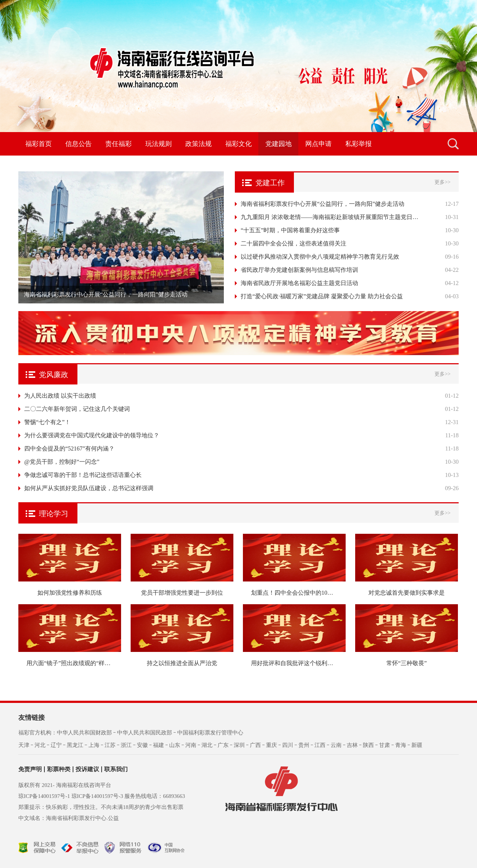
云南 (336, 745)
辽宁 (56, 745)
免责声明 (30, 769)
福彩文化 (238, 144)
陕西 (368, 745)
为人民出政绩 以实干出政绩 (60, 396)
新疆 (417, 745)
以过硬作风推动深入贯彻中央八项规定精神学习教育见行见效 (320, 257)
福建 (159, 745)
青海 (401, 745)
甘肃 (385, 745)
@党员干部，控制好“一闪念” (62, 462)
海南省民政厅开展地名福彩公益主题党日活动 (299, 283)
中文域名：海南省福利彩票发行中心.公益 (69, 818)
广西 (255, 745)
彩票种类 (59, 769)
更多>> (443, 182)
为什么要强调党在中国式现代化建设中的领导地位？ (92, 435)
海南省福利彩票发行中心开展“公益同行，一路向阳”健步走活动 (323, 204)
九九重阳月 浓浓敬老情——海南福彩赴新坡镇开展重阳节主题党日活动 (330, 217)
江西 (320, 745)
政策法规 (199, 144)
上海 (94, 745)
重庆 (272, 745)
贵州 (304, 745)
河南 (191, 745)
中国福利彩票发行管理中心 (210, 733)
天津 (24, 745)
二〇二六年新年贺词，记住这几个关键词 (77, 409)
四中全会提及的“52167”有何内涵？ (69, 448)
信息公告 (79, 144)
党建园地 (278, 144)
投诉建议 (87, 769)
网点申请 (318, 144)
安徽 (142, 745)
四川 (288, 745)
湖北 (207, 745)
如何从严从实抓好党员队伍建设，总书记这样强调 (89, 488)
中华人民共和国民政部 (145, 733)
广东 (223, 745)
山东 (175, 745)
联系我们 (116, 769)
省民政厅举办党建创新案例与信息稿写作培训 (299, 270)
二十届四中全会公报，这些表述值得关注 (294, 243)
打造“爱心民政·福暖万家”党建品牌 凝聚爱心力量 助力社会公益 (322, 296)
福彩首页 (39, 144)
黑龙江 (75, 745)
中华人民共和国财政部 (84, 733)
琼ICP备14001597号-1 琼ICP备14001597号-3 (71, 796)
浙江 (126, 745)
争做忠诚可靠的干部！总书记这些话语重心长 (83, 475)
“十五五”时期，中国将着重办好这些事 (290, 230)
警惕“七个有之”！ (47, 422)
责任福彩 (119, 144)
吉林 (352, 745)
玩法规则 (159, 144)
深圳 (239, 745)
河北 (40, 745)
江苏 (110, 745)
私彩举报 (358, 144)
